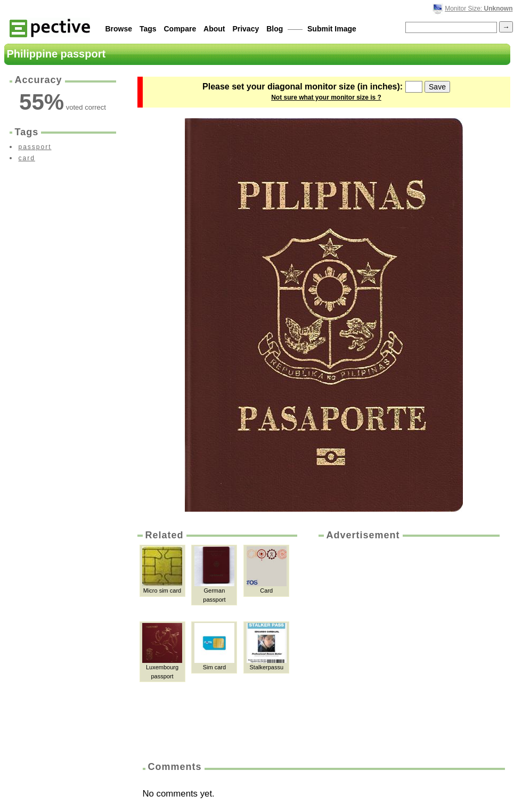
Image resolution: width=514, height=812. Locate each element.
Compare (180, 29)
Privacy (246, 29)
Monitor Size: (479, 9)
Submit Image (332, 29)
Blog (275, 29)
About (214, 29)
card (27, 158)
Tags (148, 29)
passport (35, 147)
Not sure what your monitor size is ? (326, 97)
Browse (119, 29)
